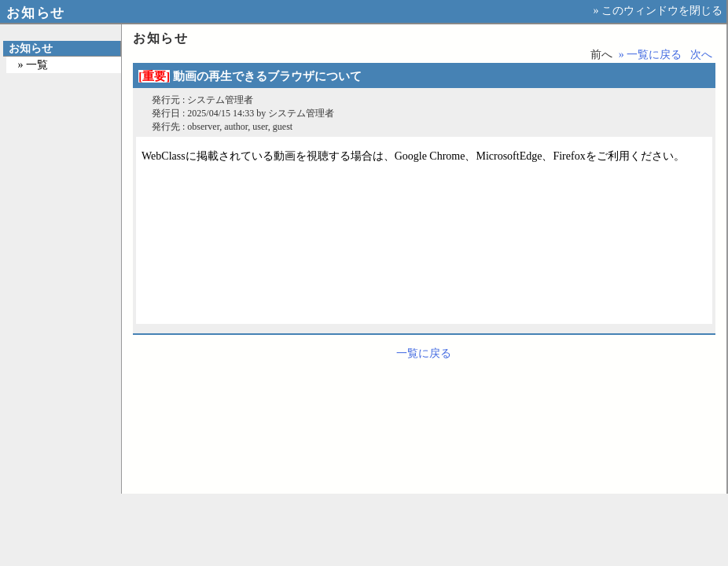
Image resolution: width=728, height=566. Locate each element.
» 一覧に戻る (651, 55)
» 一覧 (33, 65)
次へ (701, 55)
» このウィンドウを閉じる (658, 11)
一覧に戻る (424, 353)
